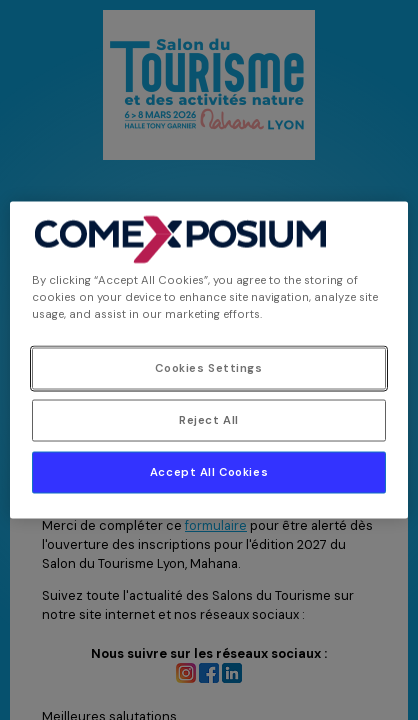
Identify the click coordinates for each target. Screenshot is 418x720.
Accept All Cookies (209, 472)
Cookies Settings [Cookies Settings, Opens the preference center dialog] (208, 368)
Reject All (209, 420)
